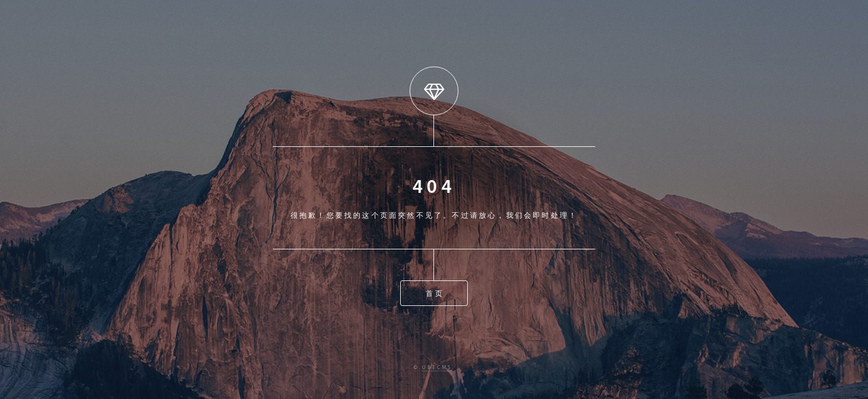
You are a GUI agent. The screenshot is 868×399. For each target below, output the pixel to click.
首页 (435, 293)
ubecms (437, 367)
